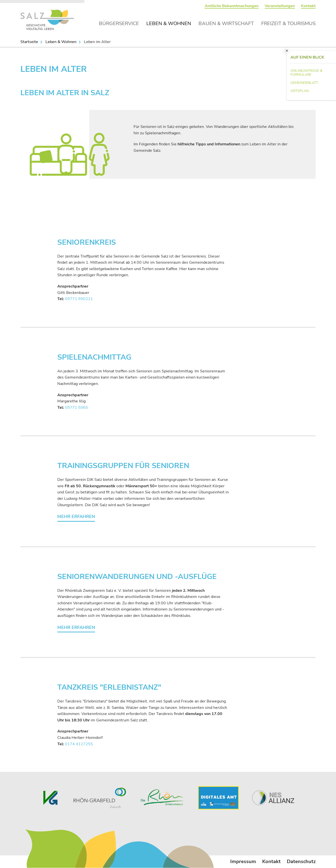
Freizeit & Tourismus (288, 23)
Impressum (243, 861)
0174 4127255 (79, 744)
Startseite (29, 42)
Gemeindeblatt (304, 83)
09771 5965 (76, 408)
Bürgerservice (119, 23)
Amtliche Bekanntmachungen (232, 6)
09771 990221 (79, 299)
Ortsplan (300, 91)
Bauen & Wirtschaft (226, 23)
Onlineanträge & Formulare (306, 73)
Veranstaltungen (280, 6)
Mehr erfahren (76, 517)
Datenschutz (301, 861)
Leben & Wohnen (169, 23)
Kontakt (308, 6)
